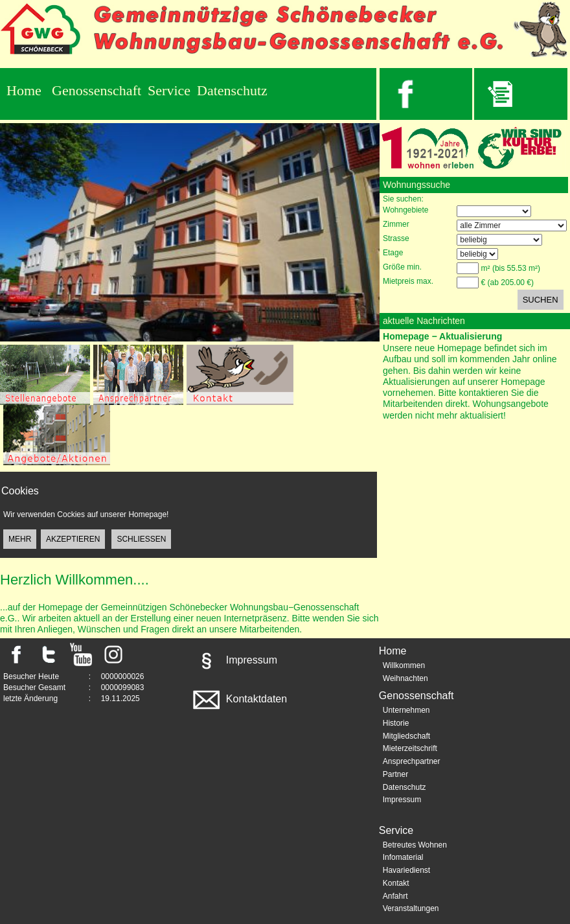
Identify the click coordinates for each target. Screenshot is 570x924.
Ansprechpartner (412, 761)
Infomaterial (403, 857)
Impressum (234, 660)
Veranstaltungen (411, 908)
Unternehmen (406, 710)
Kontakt (396, 883)
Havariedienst (406, 870)
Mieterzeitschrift (410, 748)
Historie (396, 723)
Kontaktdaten (239, 699)
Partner (395, 774)
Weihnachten (405, 678)
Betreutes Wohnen (415, 845)
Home (24, 90)
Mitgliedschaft (406, 736)
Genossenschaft (97, 90)
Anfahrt (395, 896)
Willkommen (404, 665)
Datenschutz (232, 90)
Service (169, 90)
